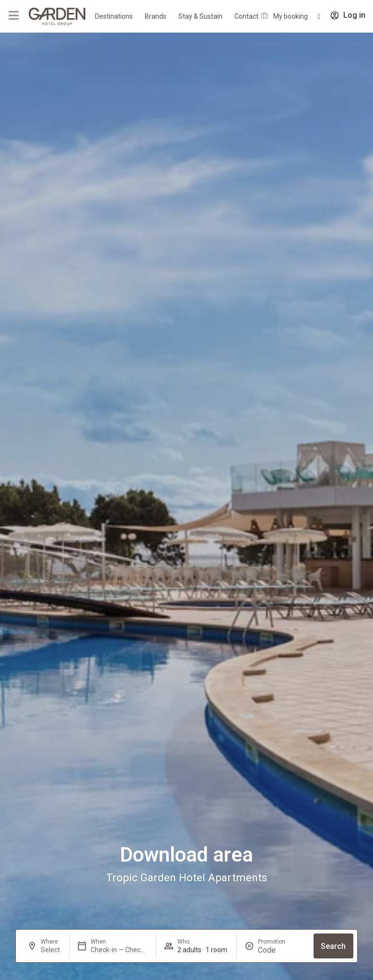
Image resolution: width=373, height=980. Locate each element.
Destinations (114, 16)
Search (333, 946)
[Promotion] (281, 950)
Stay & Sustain (200, 16)
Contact (246, 16)
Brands (156, 16)
